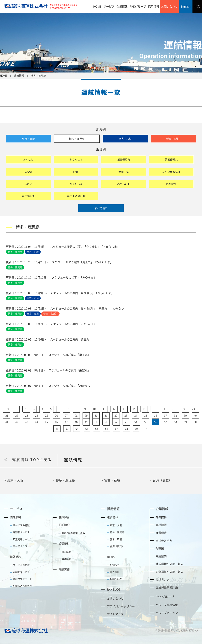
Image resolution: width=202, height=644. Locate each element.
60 (195, 422)
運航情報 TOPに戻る (32, 460)
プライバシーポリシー (121, 606)
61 (57, 429)
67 (116, 429)
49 (86, 422)
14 (134, 409)
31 (106, 415)
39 (185, 415)
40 (195, 415)
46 (56, 422)
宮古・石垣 (125, 139)
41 (7, 422)
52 (116, 422)
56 (156, 422)
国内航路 (15, 517)
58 (175, 422)
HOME (97, 6)
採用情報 (154, 6)
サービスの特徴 (21, 525)
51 (106, 422)
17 (164, 409)
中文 (197, 6)
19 (184, 409)
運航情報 (113, 517)
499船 (76, 172)
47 (66, 422)
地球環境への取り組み (169, 564)
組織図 (160, 548)
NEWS (111, 557)
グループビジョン (167, 613)
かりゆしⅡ (76, 159)
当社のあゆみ (164, 540)
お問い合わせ (169, 6)
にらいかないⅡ (171, 172)
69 (136, 429)
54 (136, 422)
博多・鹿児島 (77, 139)
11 (104, 409)
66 (107, 429)
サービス (109, 6)
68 (126, 429)
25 (46, 415)
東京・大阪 (28, 139)
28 (76, 415)
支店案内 (161, 556)
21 (7, 415)
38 (175, 415)
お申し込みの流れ (22, 586)
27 (66, 415)
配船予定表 (116, 579)
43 (27, 422)
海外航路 (15, 557)
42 (17, 422)
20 (193, 409)
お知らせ (115, 565)
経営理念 (161, 533)
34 (136, 415)
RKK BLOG (114, 589)
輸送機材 (64, 544)
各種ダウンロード (22, 579)
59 (185, 422)
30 (96, 415)
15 (144, 409)
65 (97, 429)
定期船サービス (21, 532)
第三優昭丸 (124, 159)
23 (27, 415)
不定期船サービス (22, 539)
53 (126, 422)
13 (124, 409)
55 (146, 422)
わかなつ (171, 184)
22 (17, 415)
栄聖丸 (28, 172)
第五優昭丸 (171, 159)
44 (37, 422)
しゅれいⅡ (28, 184)
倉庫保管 (64, 517)
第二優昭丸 (28, 196)
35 (146, 415)
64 (87, 429)
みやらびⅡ (124, 184)
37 (165, 415)
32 (116, 415)
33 (126, 415)
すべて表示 (101, 208)
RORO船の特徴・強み (73, 533)
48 (76, 422)
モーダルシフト (21, 546)
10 (94, 409)
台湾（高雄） (173, 139)
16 (154, 409)
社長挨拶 (161, 517)
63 (77, 429)
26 (56, 415)
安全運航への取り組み (169, 572)
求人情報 (115, 572)
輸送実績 (64, 569)
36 (156, 415)
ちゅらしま (76, 184)
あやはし (28, 159)
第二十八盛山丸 (76, 196)
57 (165, 422)
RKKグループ (138, 6)
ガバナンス (163, 579)
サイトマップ (115, 614)
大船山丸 (124, 172)
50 (96, 422)
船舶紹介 (64, 525)
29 (86, 415)
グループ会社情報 (167, 605)
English (186, 6)
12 (114, 409)
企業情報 (122, 6)
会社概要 (161, 525)
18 (174, 409)
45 (46, 422)
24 (37, 415)
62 (67, 429)
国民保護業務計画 (167, 587)
